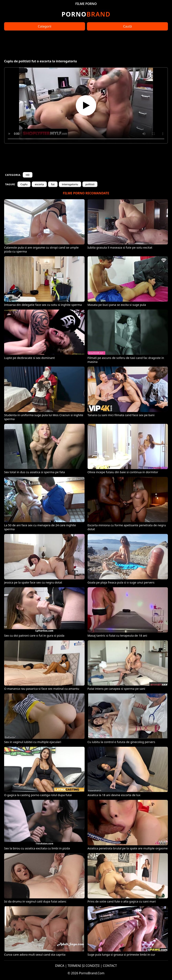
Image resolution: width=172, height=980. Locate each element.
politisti (90, 184)
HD (28, 175)
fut (53, 184)
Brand (86, 14)
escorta (39, 184)
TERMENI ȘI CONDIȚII (84, 966)
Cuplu (24, 184)
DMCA (60, 966)
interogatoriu (70, 184)
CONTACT (110, 966)
